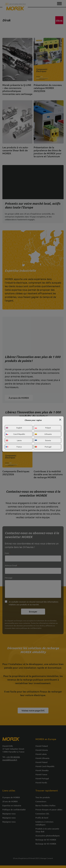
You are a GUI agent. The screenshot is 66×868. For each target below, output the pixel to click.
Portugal (43, 447)
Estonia (43, 440)
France (14, 447)
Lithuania (43, 434)
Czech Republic (16, 434)
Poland (43, 428)
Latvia (14, 440)
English (14, 428)
